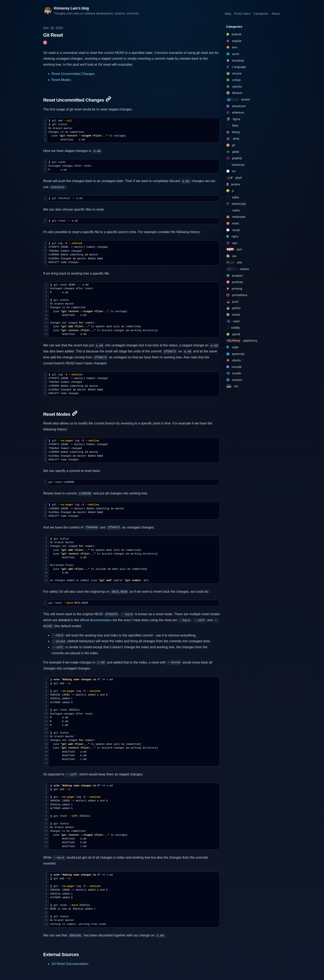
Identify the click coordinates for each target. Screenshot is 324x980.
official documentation (96, 620)
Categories (261, 13)
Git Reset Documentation (70, 964)
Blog (228, 13)
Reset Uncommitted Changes (73, 74)
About (276, 13)
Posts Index (242, 13)
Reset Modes (61, 80)
